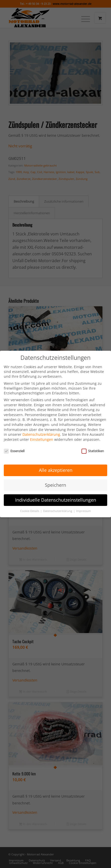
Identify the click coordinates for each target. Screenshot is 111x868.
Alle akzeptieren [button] (56, 465)
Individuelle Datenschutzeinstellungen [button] (56, 494)
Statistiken (93, 445)
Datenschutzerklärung (41, 429)
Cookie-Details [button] (30, 505)
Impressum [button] (84, 505)
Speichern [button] (55, 479)
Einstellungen (42, 434)
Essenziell (14, 445)
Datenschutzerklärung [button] (58, 505)
